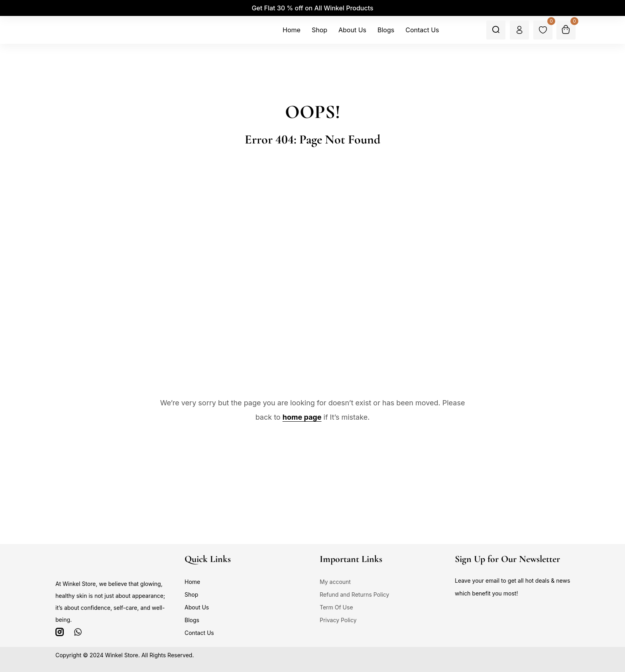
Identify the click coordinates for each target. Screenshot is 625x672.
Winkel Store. (122, 655)
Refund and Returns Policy (354, 594)
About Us (197, 607)
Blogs (192, 620)
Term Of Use (336, 607)
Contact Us (199, 633)
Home (192, 582)
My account (335, 582)
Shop (191, 594)
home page (302, 417)
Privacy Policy (338, 620)
